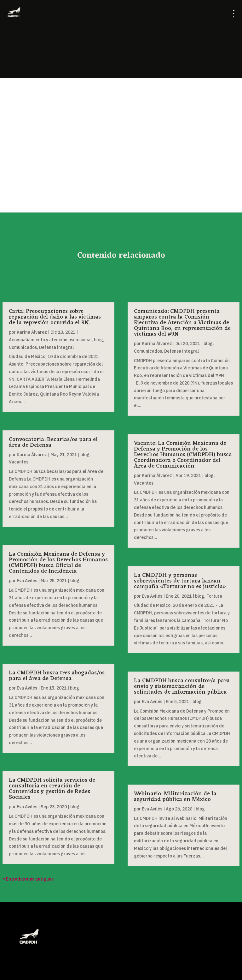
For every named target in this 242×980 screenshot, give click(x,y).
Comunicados (23, 347)
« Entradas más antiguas (28, 879)
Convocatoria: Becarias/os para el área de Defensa (53, 442)
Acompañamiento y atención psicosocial (50, 340)
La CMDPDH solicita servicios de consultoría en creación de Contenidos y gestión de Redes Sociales (52, 789)
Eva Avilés (27, 581)
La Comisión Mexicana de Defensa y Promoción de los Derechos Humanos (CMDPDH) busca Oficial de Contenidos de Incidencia (58, 563)
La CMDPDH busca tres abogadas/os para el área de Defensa (57, 676)
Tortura (214, 596)
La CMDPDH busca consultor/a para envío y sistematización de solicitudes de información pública (182, 686)
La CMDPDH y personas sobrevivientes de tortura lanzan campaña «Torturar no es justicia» (180, 581)
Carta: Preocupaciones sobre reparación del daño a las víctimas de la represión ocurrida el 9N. (55, 317)
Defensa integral (56, 347)
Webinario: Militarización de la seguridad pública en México (175, 797)
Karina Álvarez (32, 332)
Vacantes (19, 462)
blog (98, 340)
